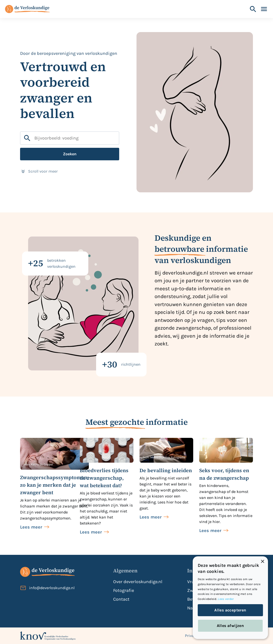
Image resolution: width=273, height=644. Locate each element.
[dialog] (230, 598)
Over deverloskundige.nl (138, 582)
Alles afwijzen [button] (230, 626)
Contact (121, 599)
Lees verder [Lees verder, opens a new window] (226, 599)
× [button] (262, 562)
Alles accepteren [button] (230, 610)
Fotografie (124, 590)
